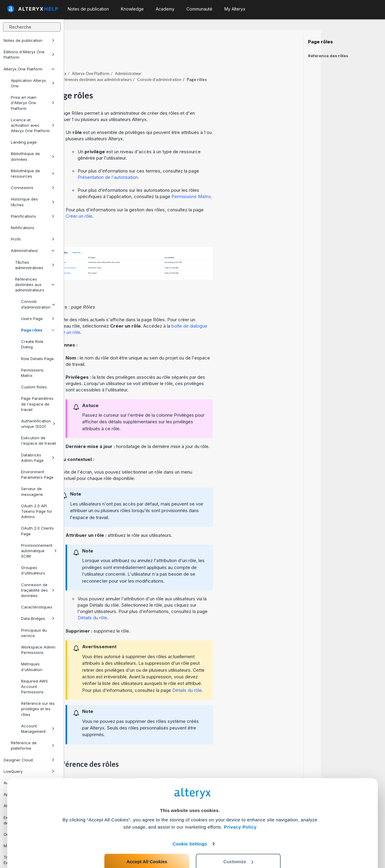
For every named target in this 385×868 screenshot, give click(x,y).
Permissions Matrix (32, 373)
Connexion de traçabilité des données (38, 590)
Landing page (24, 142)
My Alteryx (235, 9)
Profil (33, 239)
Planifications (33, 216)
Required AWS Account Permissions (34, 686)
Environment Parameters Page (37, 474)
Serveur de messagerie (32, 491)
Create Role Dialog (32, 344)
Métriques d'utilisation (32, 667)
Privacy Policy (240, 807)
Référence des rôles (328, 56)
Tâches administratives (35, 265)
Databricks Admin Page (38, 458)
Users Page (38, 319)
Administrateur (33, 250)
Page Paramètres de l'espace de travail (37, 404)
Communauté (199, 9)
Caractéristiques (37, 607)
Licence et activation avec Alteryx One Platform (33, 125)
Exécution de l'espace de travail (38, 440)
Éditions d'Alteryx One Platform (29, 54)
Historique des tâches (33, 202)
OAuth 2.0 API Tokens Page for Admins (37, 511)
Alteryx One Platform (29, 69)
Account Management (38, 729)
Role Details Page (37, 359)
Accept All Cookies (147, 841)
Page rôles (38, 330)
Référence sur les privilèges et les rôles (38, 709)
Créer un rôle (143, 199)
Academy (165, 9)
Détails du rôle (156, 601)
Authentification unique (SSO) (38, 424)
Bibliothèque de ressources (33, 173)
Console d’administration (38, 304)
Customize (239, 841)
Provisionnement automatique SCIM (39, 551)
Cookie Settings (190, 824)
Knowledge (132, 9)
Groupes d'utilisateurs (33, 570)
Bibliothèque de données (33, 156)
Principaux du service (34, 633)
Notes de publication (29, 40)
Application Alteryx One (33, 83)
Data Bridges (38, 618)
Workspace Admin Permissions (38, 650)
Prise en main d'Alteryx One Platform (33, 103)
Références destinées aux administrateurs (35, 285)
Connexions (33, 188)
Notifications (23, 228)
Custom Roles (34, 387)
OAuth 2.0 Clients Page (37, 531)
